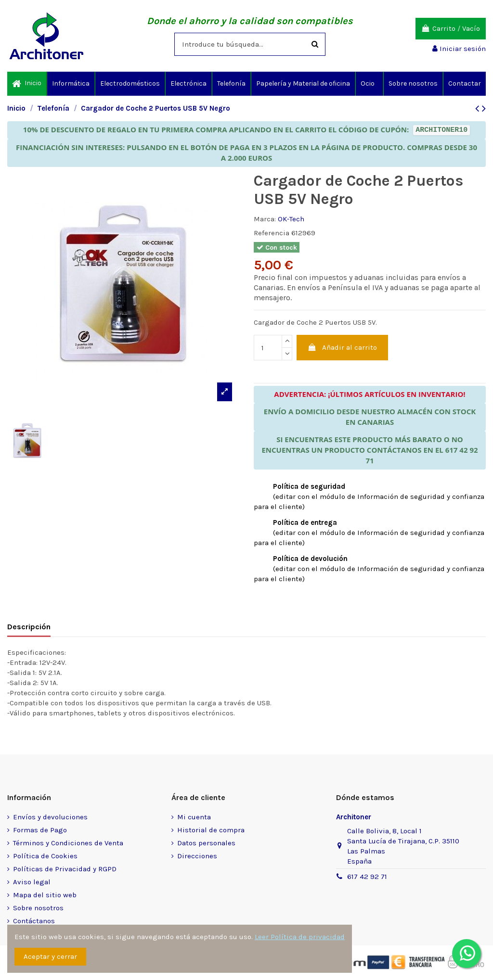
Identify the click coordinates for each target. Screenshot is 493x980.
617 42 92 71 (367, 877)
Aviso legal (32, 882)
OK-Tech (291, 219)
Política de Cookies (45, 856)
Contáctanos (34, 921)
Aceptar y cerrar (50, 956)
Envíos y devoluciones (50, 817)
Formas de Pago (40, 830)
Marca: (265, 219)
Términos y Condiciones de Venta (68, 843)
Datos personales (206, 843)
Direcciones (197, 856)
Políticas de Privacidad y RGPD (65, 869)
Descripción (29, 627)
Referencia (272, 233)
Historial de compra (211, 830)
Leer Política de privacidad (300, 937)
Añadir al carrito (343, 347)
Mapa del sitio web (45, 895)
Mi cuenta (194, 817)
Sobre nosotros (38, 908)
